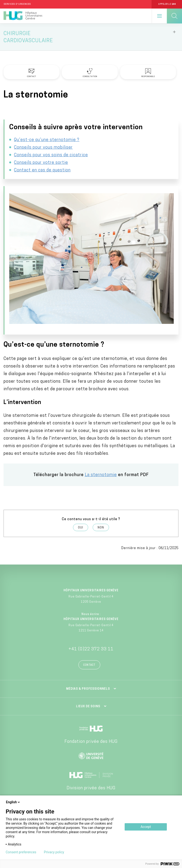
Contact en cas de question (42, 170)
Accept (146, 827)
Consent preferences (21, 852)
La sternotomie (101, 475)
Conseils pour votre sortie (41, 163)
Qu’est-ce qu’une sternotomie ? (47, 140)
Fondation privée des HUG (91, 742)
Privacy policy (54, 852)
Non (101, 528)
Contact (89, 665)
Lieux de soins (88, 707)
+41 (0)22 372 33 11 (91, 649)
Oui (81, 528)
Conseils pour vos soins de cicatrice (51, 155)
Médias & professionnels (88, 689)
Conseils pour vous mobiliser (43, 148)
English (13, 802)
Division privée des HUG (91, 788)
